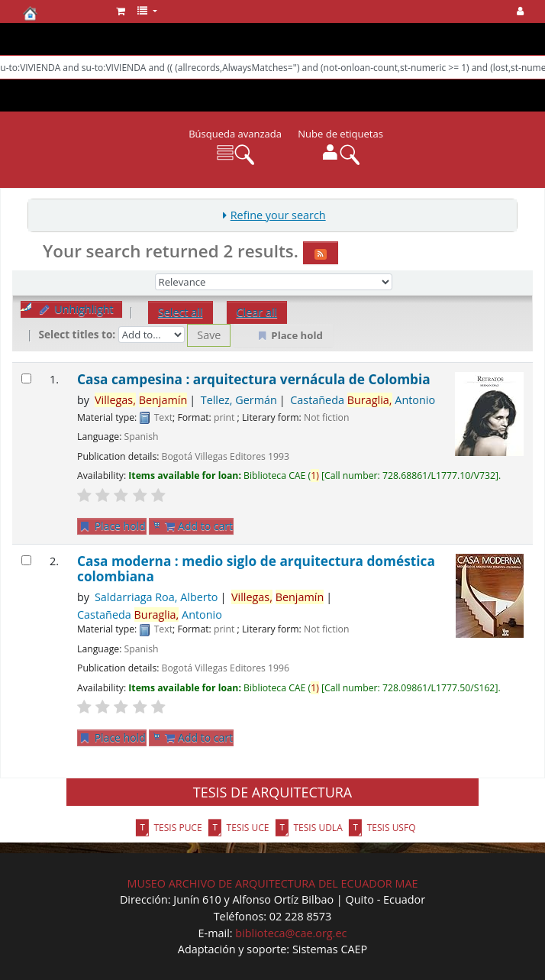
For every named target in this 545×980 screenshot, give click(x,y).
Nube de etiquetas (340, 134)
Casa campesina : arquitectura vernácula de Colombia (254, 379)
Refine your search (278, 215)
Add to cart (199, 526)
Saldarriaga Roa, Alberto (156, 597)
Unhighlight (76, 309)
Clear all (257, 312)
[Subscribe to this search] (321, 253)
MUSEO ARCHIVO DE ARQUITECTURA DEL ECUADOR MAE (272, 883)
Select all (181, 312)
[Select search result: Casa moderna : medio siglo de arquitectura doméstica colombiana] (26, 560)
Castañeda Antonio (363, 400)
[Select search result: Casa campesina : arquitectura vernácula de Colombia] (26, 378)
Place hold (112, 526)
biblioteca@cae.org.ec (291, 933)
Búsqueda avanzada (235, 134)
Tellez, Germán (239, 400)
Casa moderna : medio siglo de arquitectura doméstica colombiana (256, 569)
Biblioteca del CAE (61, 13)
